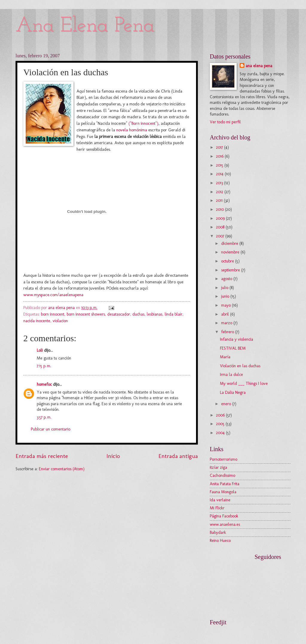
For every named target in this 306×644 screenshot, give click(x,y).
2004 (221, 433)
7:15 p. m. (44, 366)
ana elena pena (259, 66)
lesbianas (154, 314)
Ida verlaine (220, 500)
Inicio (113, 456)
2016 (220, 156)
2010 (221, 209)
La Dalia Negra (233, 392)
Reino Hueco (220, 541)
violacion (60, 321)
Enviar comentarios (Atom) (62, 469)
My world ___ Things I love (244, 384)
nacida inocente (37, 321)
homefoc (44, 384)
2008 (221, 227)
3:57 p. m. (44, 417)
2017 (220, 147)
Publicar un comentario (51, 429)
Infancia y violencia (237, 339)
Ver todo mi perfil (225, 122)
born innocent (53, 314)
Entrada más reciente (42, 456)
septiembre (231, 270)
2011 (220, 200)
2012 (220, 192)
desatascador (119, 314)
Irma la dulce (231, 375)
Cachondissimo (222, 475)
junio (226, 296)
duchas (138, 314)
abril (226, 314)
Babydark (218, 532)
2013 (220, 183)
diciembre (230, 243)
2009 (221, 218)
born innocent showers (86, 314)
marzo (227, 323)
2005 (221, 424)
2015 (220, 165)
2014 (220, 174)
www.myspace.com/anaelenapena (53, 295)
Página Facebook (224, 516)
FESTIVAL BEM (233, 348)
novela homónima (132, 130)
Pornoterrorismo (224, 459)
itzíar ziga (218, 467)
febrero (228, 332)
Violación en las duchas (240, 366)
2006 (221, 415)
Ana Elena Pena (85, 26)
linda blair (173, 314)
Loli (40, 350)
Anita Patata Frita (225, 484)
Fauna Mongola (223, 492)
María (225, 357)
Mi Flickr (217, 508)
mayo (227, 305)
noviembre (231, 252)
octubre (228, 261)
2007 (221, 236)
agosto (227, 279)
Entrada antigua (178, 456)
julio (225, 288)
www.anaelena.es (225, 524)
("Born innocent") (143, 123)
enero (227, 404)
